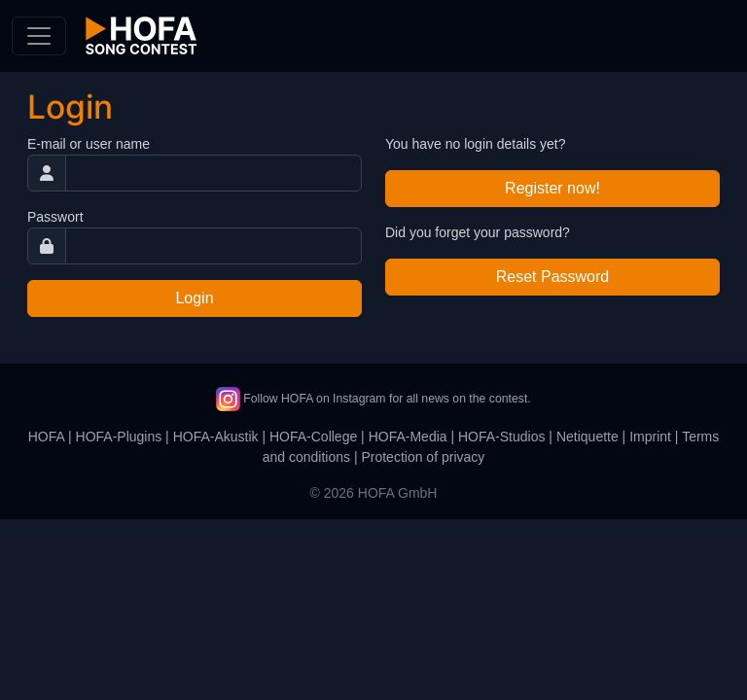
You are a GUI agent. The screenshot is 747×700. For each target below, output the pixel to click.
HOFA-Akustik (216, 437)
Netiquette (587, 437)
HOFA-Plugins (119, 437)
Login (194, 298)
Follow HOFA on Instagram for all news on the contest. (373, 399)
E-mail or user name (89, 144)
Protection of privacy (423, 457)
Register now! (552, 188)
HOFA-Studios (501, 437)
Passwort (55, 217)
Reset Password (553, 277)
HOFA (46, 437)
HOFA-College (313, 437)
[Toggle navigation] (39, 36)
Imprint (650, 437)
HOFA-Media (408, 437)
